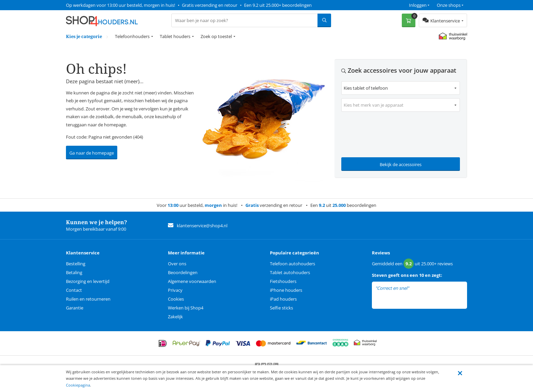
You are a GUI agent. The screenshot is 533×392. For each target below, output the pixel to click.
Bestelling (76, 264)
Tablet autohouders (290, 272)
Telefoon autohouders (293, 264)
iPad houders (283, 299)
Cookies (176, 299)
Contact (74, 290)
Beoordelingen (183, 272)
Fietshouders (283, 281)
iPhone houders (286, 290)
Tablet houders (175, 36)
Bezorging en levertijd (88, 281)
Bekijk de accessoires (401, 164)
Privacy (175, 290)
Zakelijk (175, 317)
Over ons (177, 264)
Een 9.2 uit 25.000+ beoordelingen (278, 5)
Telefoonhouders (132, 36)
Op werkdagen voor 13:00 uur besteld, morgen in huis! (121, 5)
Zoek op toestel (216, 36)
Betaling (74, 272)
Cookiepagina (78, 385)
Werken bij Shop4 (186, 308)
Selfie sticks (281, 308)
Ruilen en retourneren (88, 299)
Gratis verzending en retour (210, 5)
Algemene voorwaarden (192, 281)
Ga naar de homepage (92, 153)
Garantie (75, 308)
